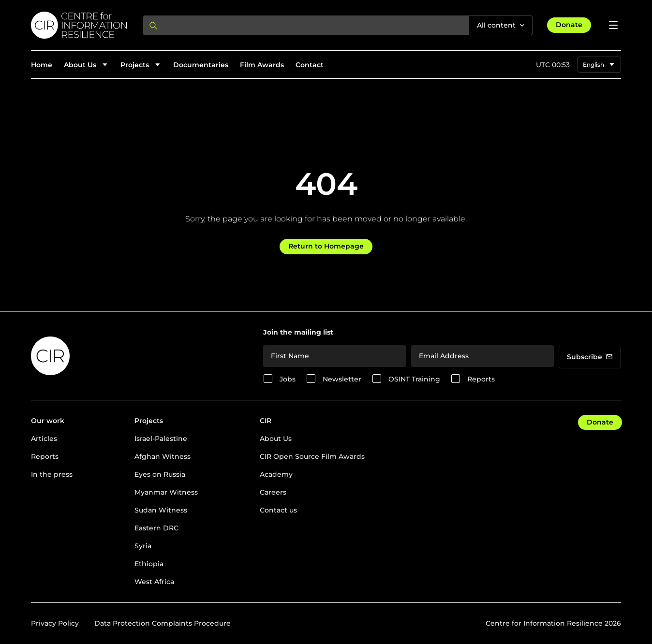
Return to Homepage (326, 246)
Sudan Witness (161, 510)
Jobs (288, 379)
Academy (276, 474)
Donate (569, 25)
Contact (310, 65)
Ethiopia (149, 564)
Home (42, 65)
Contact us (278, 510)
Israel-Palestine (161, 439)
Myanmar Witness (166, 492)
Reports (481, 379)
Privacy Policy (55, 623)
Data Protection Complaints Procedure (163, 623)
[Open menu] (613, 25)
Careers (273, 492)
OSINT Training (414, 379)
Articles (44, 439)
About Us (276, 439)
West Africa (154, 582)
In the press (52, 474)
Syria (143, 546)
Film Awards (262, 65)
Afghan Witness (163, 456)
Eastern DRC (156, 528)
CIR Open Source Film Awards (312, 456)
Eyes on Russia (160, 474)
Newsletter (342, 379)
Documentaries (201, 65)
